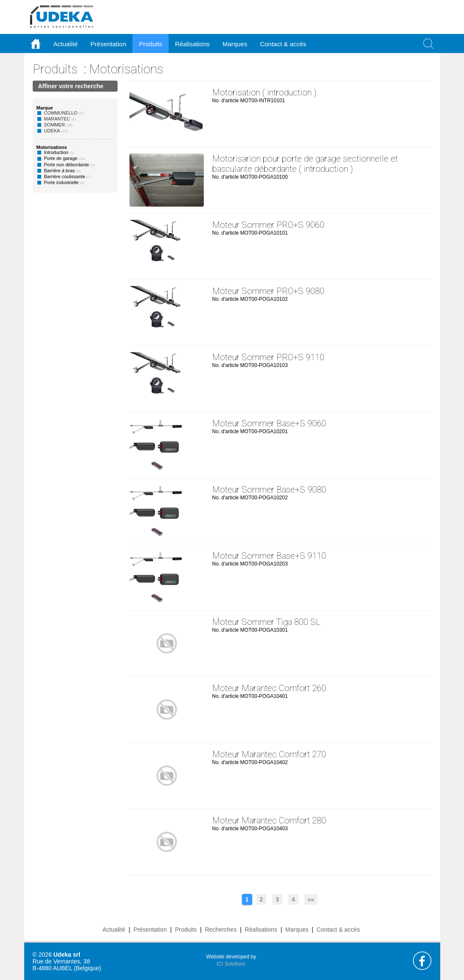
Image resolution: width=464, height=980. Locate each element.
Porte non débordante (67, 165)
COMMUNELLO (61, 113)
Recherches (221, 930)
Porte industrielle (62, 182)
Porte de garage (61, 158)
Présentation (150, 930)
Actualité (114, 930)
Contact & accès (283, 44)
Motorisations (126, 69)
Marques (297, 930)
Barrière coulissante (65, 176)
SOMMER (55, 125)
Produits (55, 69)
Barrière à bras (60, 171)
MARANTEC (57, 119)
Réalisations (261, 930)
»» (311, 899)
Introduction (56, 152)
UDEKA (52, 131)
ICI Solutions (231, 964)
